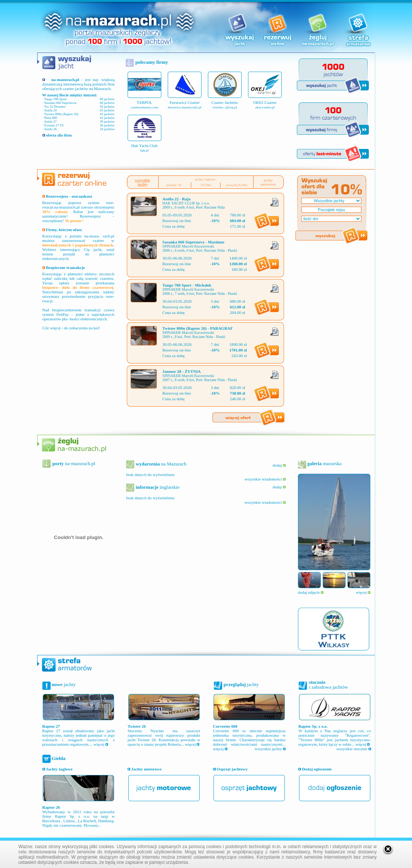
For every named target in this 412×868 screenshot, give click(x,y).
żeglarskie (157, 487)
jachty (63, 684)
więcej (363, 592)
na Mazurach (160, 464)
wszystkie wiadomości (265, 479)
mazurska (324, 463)
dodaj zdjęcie (311, 592)
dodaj (279, 465)
